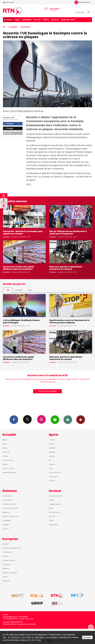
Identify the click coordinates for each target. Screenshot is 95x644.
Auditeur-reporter (82, 2)
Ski (50, 460)
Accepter (87, 637)
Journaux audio (8, 460)
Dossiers (5, 464)
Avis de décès (53, 525)
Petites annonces (55, 512)
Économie (26, 27)
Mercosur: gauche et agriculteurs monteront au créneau (66, 268)
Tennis (51, 468)
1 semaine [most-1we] (19, 290)
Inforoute (52, 516)
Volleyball (52, 452)
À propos (6, 544)
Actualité (8, 20)
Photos (37, 20)
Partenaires (6, 564)
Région (5, 440)
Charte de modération (10, 573)
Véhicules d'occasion (56, 496)
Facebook (14, 420)
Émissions (27, 20)
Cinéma (52, 500)
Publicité (6, 556)
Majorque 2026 (68, 20)
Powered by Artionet (9, 624)
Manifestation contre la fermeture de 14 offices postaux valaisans (69, 321)
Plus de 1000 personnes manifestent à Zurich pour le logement (68, 232)
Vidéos (46, 20)
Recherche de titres (9, 504)
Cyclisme (52, 456)
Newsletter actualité (9, 472)
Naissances (6, 512)
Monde (5, 448)
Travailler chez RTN (9, 560)
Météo (51, 508)
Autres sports (53, 476)
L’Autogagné (7, 520)
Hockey (51, 444)
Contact (5, 577)
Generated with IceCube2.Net (26, 624)
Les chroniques (8, 500)
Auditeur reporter (9, 468)
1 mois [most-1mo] (30, 290)
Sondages (6, 525)
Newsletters (55, 420)
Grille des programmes (10, 508)
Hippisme (52, 464)
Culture (5, 456)
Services (55, 20)
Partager (9, 124)
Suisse (5, 444)
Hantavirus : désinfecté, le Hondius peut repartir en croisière (23, 232)
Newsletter (6, 581)
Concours (6, 529)
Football (52, 440)
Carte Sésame (7, 552)
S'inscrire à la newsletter (47, 391)
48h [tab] (8, 290)
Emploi (51, 520)
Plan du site (29, 619)
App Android (81, 420)
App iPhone (68, 420)
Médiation (6, 568)
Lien (8, 133)
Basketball (52, 448)
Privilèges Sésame (55, 504)
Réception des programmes (12, 548)
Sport (18, 20)
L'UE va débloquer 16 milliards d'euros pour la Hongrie (21, 321)
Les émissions (7, 496)
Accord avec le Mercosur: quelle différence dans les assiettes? (18, 268)
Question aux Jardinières (11, 516)
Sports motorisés (55, 472)
